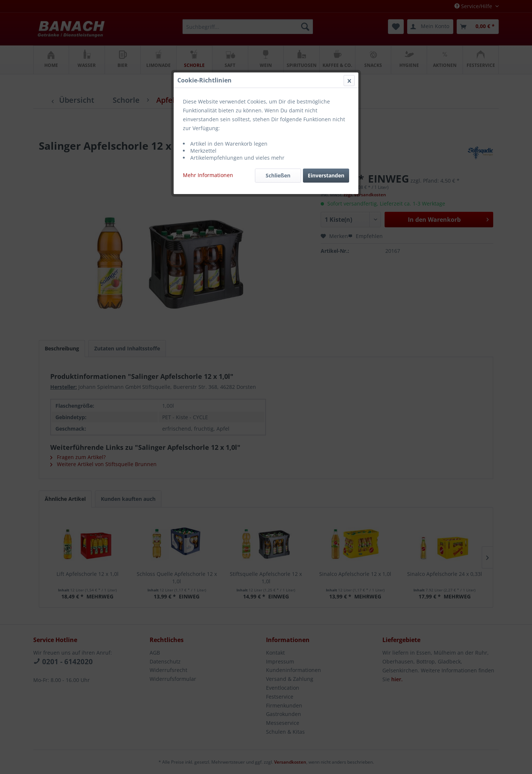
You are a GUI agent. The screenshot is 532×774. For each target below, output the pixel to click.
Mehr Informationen (208, 175)
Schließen (278, 175)
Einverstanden (326, 175)
